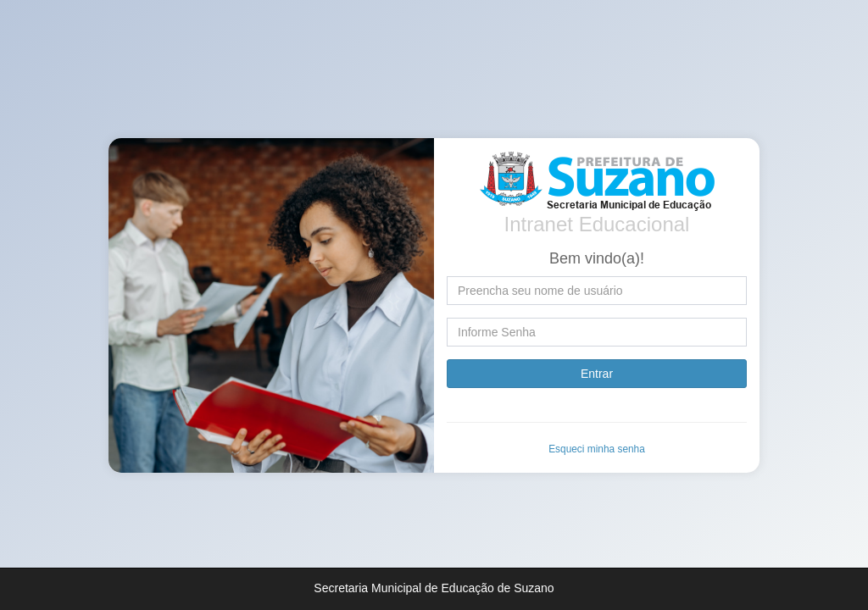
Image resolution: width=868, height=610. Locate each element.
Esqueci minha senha (597, 449)
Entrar (597, 374)
